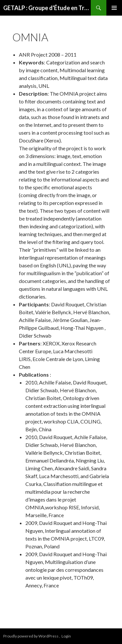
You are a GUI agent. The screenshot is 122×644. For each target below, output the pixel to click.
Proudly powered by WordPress (31, 636)
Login (66, 636)
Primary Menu (114, 8)
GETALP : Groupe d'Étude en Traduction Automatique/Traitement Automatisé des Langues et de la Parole (47, 8)
